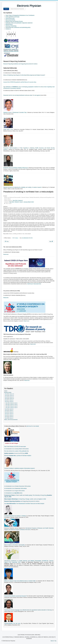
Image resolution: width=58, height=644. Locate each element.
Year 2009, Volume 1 (9, 418)
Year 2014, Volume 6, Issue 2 (11, 405)
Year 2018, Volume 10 (9, 398)
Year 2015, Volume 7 (9, 411)
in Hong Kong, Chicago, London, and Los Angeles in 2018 (25, 499)
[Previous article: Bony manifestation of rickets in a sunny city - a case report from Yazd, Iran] (7, 241)
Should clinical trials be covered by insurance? (15, 596)
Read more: (27, 321)
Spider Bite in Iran (8, 129)
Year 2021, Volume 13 (9, 394)
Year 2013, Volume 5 (9, 412)
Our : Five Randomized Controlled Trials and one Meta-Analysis (24, 504)
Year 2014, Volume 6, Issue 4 (11, 408)
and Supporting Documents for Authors (22, 501)
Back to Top (54, 641)
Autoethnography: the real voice (12, 623)
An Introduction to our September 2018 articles (16, 488)
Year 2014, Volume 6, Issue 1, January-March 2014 (21, 202)
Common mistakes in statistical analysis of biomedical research (19, 468)
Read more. (6, 254)
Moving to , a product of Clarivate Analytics (18, 456)
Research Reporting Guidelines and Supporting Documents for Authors (20, 64)
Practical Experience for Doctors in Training (15, 516)
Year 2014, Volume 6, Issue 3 (11, 406)
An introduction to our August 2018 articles (14, 491)
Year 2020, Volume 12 (9, 395)
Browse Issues (8, 392)
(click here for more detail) (33, 426)
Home (6, 391)
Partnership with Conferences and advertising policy (18, 27)
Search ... (9, 8)
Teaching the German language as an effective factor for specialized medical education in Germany (28, 610)
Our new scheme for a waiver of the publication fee (17, 451)
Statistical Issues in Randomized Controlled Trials (15, 112)
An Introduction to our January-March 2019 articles (16, 449)
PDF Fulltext (15, 238)
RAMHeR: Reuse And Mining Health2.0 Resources (16, 168)
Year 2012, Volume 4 (9, 414)
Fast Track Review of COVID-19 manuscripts (15, 446)
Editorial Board (9, 24)
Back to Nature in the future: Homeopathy (14, 545)
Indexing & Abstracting (11, 26)
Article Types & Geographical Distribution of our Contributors (20, 15)
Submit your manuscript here (34, 284)
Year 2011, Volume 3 (9, 415)
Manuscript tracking (10, 20)
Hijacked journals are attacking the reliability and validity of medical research (22, 187)
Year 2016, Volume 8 (9, 409)
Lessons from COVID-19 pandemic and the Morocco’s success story (20, 82)
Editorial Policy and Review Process (14, 21)
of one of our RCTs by (16, 453)
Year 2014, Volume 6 (18, 200)
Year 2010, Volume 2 (9, 417)
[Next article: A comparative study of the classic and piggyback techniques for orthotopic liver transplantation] (51, 241)
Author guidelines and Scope (12, 17)
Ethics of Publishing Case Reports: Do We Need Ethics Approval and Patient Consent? (24, 75)
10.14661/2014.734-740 (27, 238)
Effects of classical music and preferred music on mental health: (20, 581)
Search (6, 9)
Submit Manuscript (10, 18)
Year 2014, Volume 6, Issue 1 (11, 403)
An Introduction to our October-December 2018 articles (17, 486)
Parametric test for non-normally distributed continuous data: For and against (22, 95)
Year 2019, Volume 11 (9, 397)
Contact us (8, 29)
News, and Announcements (11, 420)
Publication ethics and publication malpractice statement (19, 23)
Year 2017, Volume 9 (9, 400)
